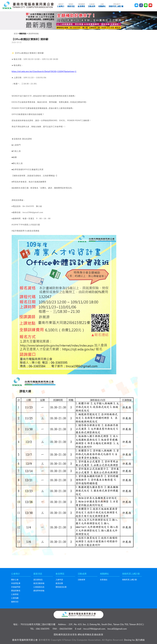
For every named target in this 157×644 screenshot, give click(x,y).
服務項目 (15, 602)
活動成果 (92, 5)
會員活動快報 (39, 583)
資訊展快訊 (38, 580)
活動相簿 (81, 580)
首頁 (15, 34)
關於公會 (15, 580)
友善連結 (104, 580)
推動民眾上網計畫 (116, 5)
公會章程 (15, 594)
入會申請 (59, 580)
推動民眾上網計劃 (130, 580)
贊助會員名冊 (61, 587)
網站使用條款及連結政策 (90, 634)
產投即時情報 (33, 34)
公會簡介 (61, 5)
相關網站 (102, 5)
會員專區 (81, 5)
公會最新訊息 (39, 587)
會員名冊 (59, 583)
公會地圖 (15, 598)
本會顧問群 (16, 587)
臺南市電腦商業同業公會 (25, 640)
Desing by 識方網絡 (134, 640)
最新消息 (71, 5)
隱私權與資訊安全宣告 (65, 634)
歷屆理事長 (16, 591)
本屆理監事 (16, 583)
